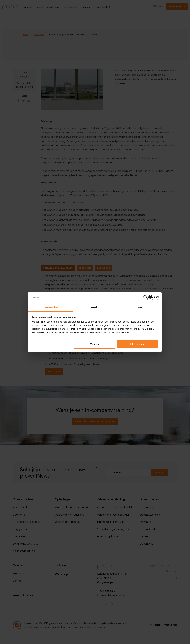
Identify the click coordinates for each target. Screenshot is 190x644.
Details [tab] (95, 307)
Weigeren (94, 344)
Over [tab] (140, 307)
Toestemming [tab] (50, 307)
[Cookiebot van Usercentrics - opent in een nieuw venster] (146, 298)
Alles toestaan (138, 344)
